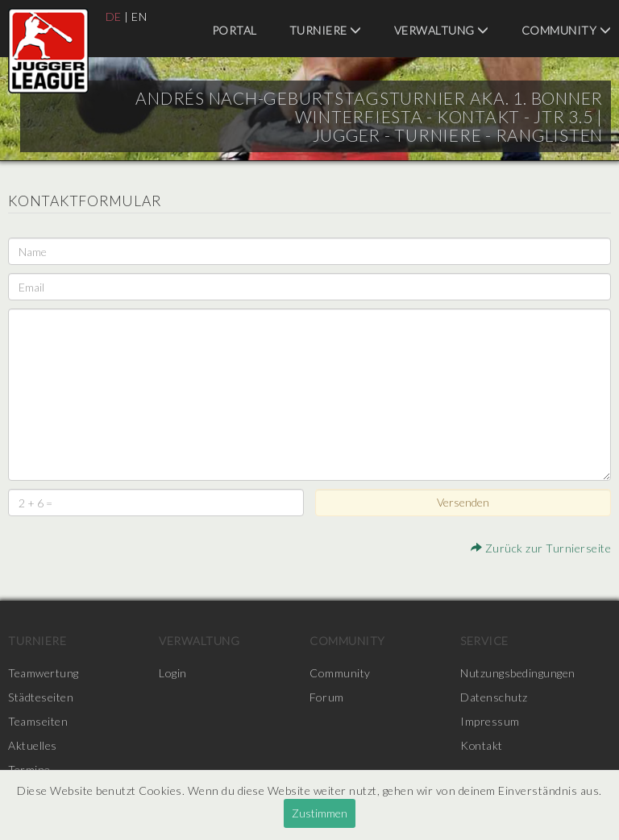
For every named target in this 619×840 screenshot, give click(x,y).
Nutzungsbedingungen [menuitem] (518, 673)
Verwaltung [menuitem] (442, 30)
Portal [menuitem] (235, 30)
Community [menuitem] (567, 30)
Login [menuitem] (173, 673)
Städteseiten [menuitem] (41, 697)
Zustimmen (320, 813)
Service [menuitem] (484, 641)
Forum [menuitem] (327, 697)
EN (139, 17)
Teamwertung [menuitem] (44, 673)
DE (114, 17)
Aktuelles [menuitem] (33, 745)
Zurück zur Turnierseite (541, 548)
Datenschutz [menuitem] (494, 697)
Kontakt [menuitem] (482, 745)
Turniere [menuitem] (326, 30)
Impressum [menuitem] (490, 721)
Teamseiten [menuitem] (38, 721)
